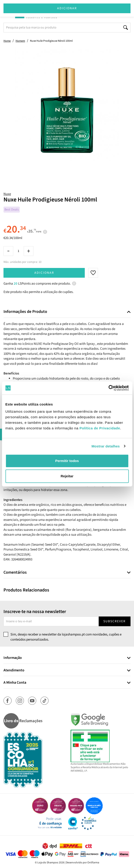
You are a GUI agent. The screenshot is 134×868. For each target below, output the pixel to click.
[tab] (67, 312)
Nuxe (7, 194)
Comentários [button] (15, 572)
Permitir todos (67, 461)
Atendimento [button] (14, 670)
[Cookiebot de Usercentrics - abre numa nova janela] (108, 388)
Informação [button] (13, 658)
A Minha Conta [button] (15, 683)
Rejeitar (67, 476)
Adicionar (44, 273)
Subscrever (114, 621)
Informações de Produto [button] (25, 312)
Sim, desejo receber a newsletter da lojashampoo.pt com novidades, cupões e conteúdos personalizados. (66, 637)
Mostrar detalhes (106, 446)
